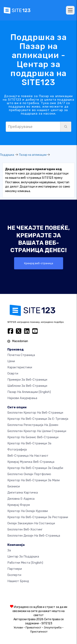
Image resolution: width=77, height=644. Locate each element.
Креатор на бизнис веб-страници (33, 437)
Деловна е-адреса (21, 499)
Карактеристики (20, 367)
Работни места (25, 563)
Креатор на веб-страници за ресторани (38, 517)
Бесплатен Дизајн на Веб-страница (34, 536)
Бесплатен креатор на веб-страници (35, 413)
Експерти (14, 575)
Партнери (15, 569)
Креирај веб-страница (39, 263)
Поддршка (7, 155)
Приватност (33, 628)
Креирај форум (19, 505)
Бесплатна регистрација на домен (33, 425)
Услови (18, 628)
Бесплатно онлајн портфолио (29, 474)
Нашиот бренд (18, 581)
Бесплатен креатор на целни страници (37, 431)
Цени (11, 361)
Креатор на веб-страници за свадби (35, 468)
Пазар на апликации (33, 155)
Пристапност (39, 632)
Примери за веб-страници (27, 380)
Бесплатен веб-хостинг (25, 529)
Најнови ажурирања (22, 398)
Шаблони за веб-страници (27, 386)
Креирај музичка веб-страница (31, 462)
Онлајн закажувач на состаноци (31, 523)
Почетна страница (21, 355)
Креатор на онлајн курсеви (28, 511)
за (9, 550)
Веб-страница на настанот (28, 456)
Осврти (13, 373)
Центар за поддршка (23, 556)
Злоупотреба (53, 628)
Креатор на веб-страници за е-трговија (38, 419)
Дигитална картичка (23, 493)
